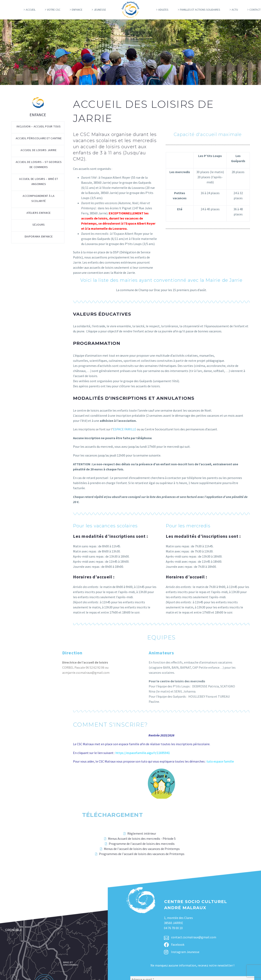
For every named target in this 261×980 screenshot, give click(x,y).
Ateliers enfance (39, 213)
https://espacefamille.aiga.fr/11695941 (143, 753)
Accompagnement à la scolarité (39, 198)
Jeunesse (100, 10)
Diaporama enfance (39, 236)
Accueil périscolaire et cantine (39, 138)
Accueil (31, 10)
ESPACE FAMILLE (125, 429)
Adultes (163, 10)
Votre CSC (54, 10)
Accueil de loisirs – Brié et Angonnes (39, 181)
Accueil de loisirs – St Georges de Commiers (39, 164)
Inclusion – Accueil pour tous (39, 126)
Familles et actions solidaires (200, 10)
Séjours (39, 225)
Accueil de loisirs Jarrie (39, 150)
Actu (235, 10)
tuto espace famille (220, 761)
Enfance (77, 10)
